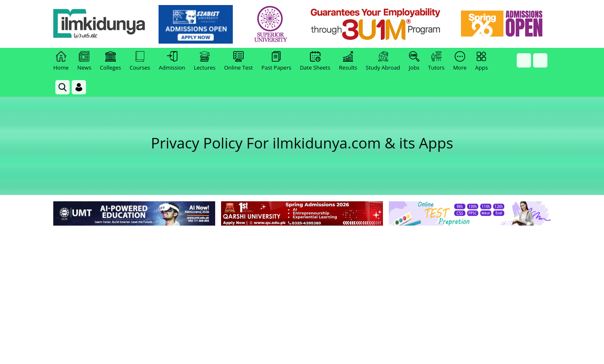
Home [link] (61, 61)
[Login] (79, 87)
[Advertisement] (302, 291)
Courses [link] (140, 61)
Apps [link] (482, 61)
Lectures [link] (205, 61)
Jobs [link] (414, 61)
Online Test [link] (238, 61)
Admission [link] (172, 61)
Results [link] (348, 61)
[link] (196, 24)
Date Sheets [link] (315, 61)
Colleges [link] (110, 61)
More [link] (460, 61)
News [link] (84, 61)
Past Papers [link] (276, 61)
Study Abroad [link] (383, 61)
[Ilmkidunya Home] (99, 24)
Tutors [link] (436, 61)
